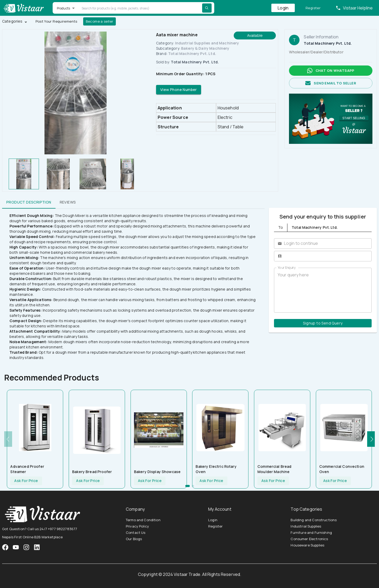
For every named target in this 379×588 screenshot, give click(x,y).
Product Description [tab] (29, 202)
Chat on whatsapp (331, 71)
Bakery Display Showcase (157, 472)
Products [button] (63, 8)
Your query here (323, 290)
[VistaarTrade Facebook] (5, 547)
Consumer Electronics (309, 539)
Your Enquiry (287, 268)
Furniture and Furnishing (311, 533)
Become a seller (100, 21)
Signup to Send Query (323, 323)
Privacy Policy (137, 526)
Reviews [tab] (68, 202)
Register (313, 8)
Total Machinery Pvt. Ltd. (192, 54)
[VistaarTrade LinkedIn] (37, 547)
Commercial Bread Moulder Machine (274, 469)
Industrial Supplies (306, 526)
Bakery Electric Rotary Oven (216, 469)
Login (283, 8)
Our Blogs (134, 539)
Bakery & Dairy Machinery (205, 48)
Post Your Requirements (56, 21)
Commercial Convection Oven (342, 469)
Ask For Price (26, 481)
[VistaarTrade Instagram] (16, 547)
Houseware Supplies (307, 545)
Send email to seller (331, 83)
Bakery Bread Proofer (92, 472)
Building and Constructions (314, 520)
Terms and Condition (143, 520)
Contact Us (136, 533)
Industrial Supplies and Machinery (207, 43)
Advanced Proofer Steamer (27, 469)
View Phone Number (179, 90)
